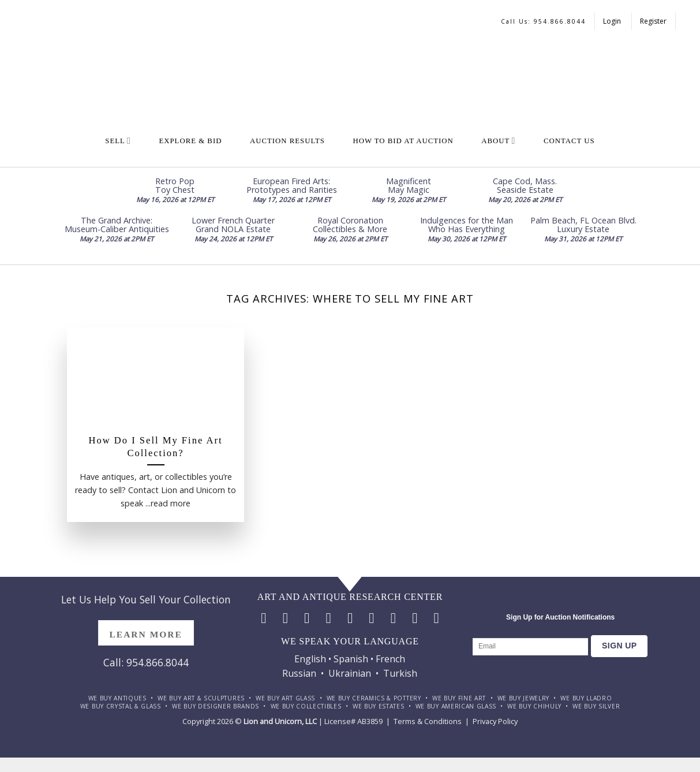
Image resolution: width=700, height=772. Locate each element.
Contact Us (569, 141)
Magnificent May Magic (409, 185)
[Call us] (371, 618)
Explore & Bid (190, 141)
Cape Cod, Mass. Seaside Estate (525, 185)
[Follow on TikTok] (307, 618)
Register (653, 21)
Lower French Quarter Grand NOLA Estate (233, 225)
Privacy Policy (495, 721)
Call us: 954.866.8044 (543, 21)
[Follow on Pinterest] (393, 618)
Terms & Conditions (428, 721)
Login (613, 21)
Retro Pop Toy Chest (175, 185)
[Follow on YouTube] (437, 618)
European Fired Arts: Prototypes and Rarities (292, 185)
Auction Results (287, 141)
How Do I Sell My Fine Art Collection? (156, 447)
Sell (118, 141)
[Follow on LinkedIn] (415, 618)
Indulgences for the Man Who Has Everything (467, 225)
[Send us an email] (350, 618)
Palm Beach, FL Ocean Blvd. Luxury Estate (583, 225)
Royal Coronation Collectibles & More (350, 225)
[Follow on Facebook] (263, 618)
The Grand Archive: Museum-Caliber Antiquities (117, 225)
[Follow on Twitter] (329, 618)
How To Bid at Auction (403, 141)
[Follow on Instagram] (285, 618)
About (498, 141)
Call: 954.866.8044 (146, 662)
